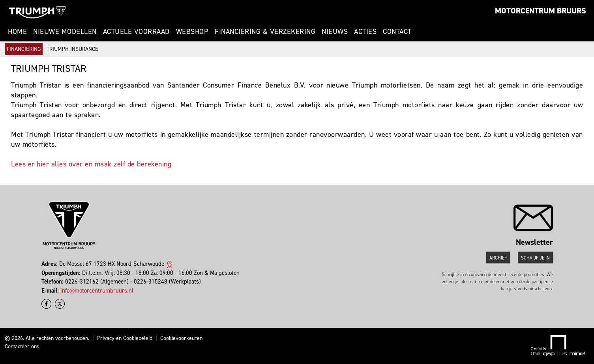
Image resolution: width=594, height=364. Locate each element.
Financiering (24, 49)
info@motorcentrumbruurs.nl (97, 291)
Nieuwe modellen (65, 32)
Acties (365, 32)
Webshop (192, 32)
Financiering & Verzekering (265, 32)
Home (17, 32)
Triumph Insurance (72, 49)
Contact (397, 32)
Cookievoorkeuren (181, 338)
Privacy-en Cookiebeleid (125, 338)
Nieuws (335, 32)
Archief (498, 258)
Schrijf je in (535, 258)
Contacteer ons (22, 346)
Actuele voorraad (136, 32)
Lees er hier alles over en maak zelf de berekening (91, 164)
